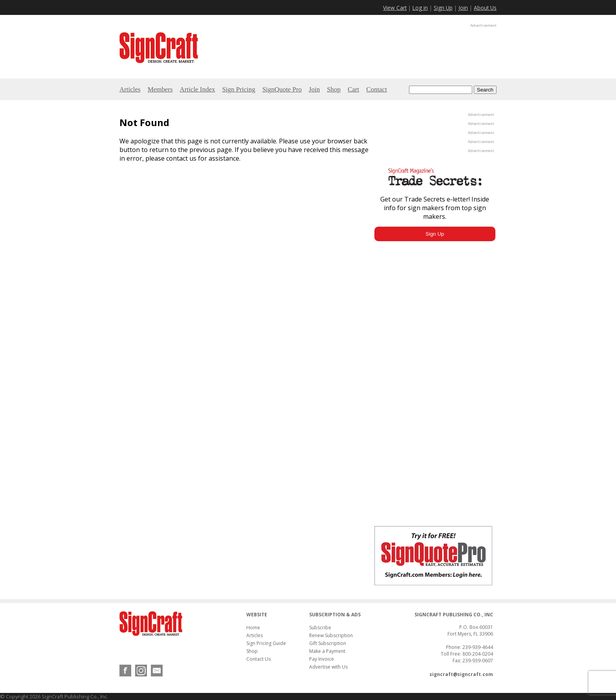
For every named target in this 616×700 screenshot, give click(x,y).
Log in (420, 8)
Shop (334, 89)
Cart (353, 89)
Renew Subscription (331, 635)
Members (160, 89)
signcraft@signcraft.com (461, 674)
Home (253, 628)
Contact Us (258, 659)
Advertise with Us (328, 667)
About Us (485, 8)
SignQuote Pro (282, 89)
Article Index (198, 89)
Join (463, 8)
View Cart (395, 8)
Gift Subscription (328, 643)
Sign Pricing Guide (266, 643)
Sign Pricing (238, 89)
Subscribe (320, 628)
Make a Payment (327, 651)
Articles (130, 89)
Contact (377, 89)
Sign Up (443, 8)
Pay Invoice (322, 659)
